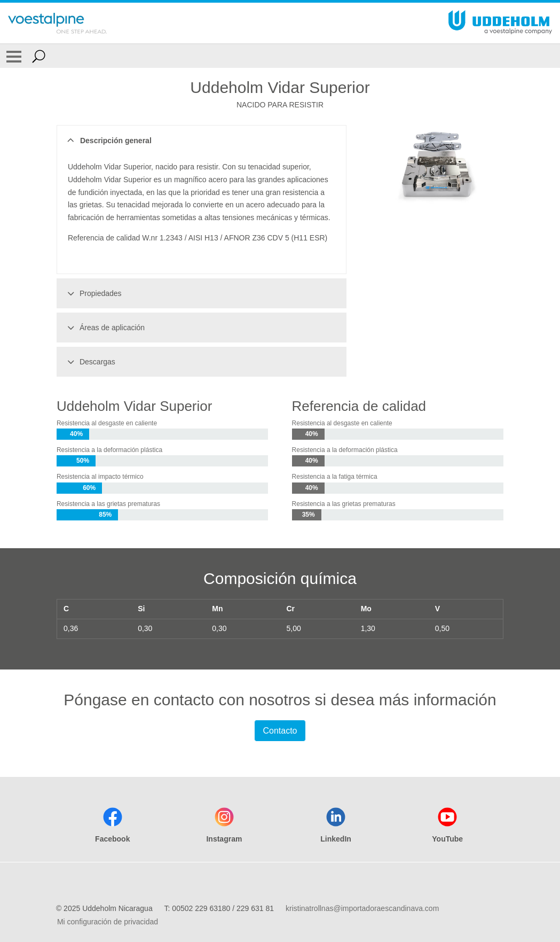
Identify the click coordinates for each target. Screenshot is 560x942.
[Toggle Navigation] (14, 56)
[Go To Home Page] (57, 23)
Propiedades (93, 293)
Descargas (90, 362)
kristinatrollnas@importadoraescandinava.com (362, 908)
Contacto (280, 731)
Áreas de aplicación (104, 328)
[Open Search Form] (39, 56)
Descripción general (108, 141)
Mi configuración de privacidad (108, 922)
